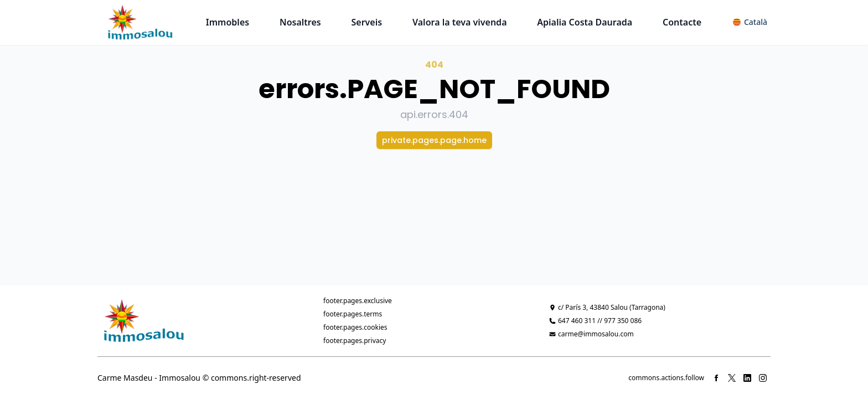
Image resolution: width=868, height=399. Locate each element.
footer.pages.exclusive (358, 301)
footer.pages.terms (353, 314)
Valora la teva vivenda (460, 22)
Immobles (228, 22)
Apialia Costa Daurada (585, 22)
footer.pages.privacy (355, 341)
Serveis (367, 22)
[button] (750, 22)
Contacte (682, 22)
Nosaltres (300, 22)
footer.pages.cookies (355, 327)
